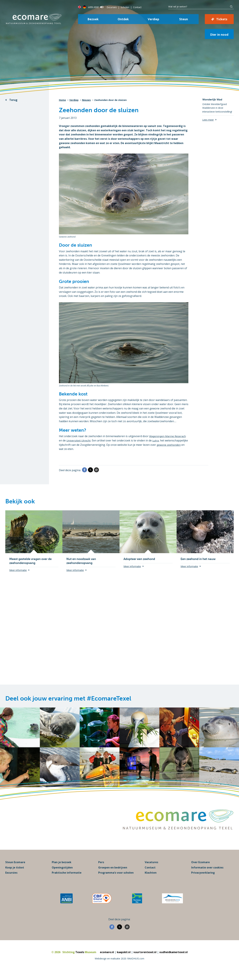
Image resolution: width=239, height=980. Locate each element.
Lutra (156, 440)
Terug (13, 100)
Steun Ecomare (15, 870)
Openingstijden (62, 875)
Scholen (125, 7)
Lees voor (96, 7)
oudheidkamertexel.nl (175, 960)
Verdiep (153, 19)
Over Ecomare (200, 870)
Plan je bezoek (62, 870)
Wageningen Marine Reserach (168, 436)
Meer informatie (18, 570)
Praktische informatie (67, 880)
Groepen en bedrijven (113, 875)
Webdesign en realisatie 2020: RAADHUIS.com (119, 966)
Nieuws (86, 100)
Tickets (222, 19)
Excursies (112, 7)
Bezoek (93, 19)
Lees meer (208, 120)
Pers (101, 870)
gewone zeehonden (71, 449)
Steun (184, 19)
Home (62, 100)
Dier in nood (219, 35)
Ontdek (123, 19)
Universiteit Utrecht (79, 440)
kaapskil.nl (123, 960)
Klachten (151, 880)
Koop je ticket (15, 875)
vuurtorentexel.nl (145, 960)
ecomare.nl (106, 960)
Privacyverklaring (203, 880)
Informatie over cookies (207, 875)
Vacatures (151, 870)
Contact (137, 7)
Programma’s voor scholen (116, 880)
